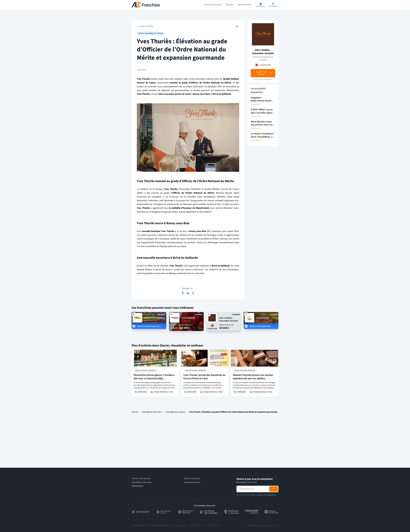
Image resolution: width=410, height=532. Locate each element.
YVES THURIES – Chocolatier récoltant (263, 52)
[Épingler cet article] (237, 26)
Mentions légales (138, 525)
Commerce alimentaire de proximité (263, 58)
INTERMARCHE (188, 318)
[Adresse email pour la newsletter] (253, 489)
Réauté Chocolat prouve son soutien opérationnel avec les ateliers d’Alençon (253, 379)
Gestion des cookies (179, 525)
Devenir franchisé (192, 479)
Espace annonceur (192, 482)
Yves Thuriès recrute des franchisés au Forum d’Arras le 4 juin (204, 377)
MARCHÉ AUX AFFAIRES (155, 318)
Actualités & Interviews (152, 412)
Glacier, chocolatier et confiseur (151, 33)
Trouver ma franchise (141, 479)
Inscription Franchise (212, 525)
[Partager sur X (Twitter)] (193, 293)
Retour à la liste (145, 26)
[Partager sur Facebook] (183, 293)
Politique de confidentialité (158, 525)
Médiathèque (137, 486)
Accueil (135, 412)
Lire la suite (256, 104)
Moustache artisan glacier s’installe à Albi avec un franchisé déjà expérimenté (154, 379)
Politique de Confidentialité (267, 495)
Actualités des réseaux (175, 412)
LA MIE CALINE (263, 318)
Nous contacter (195, 525)
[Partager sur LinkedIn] (188, 293)
